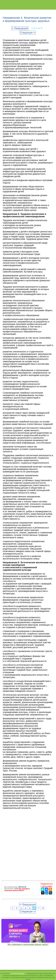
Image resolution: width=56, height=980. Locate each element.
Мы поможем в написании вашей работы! (17, 889)
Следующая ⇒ (28, 33)
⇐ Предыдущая (20, 28)
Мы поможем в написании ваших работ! (28, 944)
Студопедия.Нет (18, 973)
